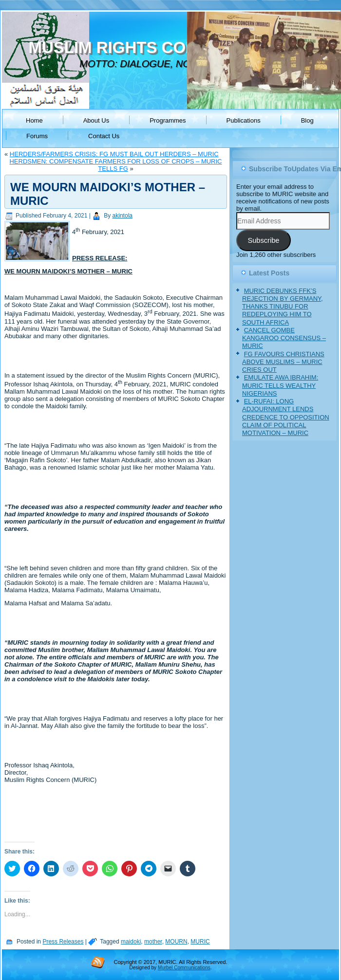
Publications (244, 120)
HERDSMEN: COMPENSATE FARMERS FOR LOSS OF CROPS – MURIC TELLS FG (115, 165)
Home (34, 120)
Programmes (168, 120)
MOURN (176, 942)
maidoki (131, 942)
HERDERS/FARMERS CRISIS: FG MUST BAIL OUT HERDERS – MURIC (114, 154)
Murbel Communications (184, 968)
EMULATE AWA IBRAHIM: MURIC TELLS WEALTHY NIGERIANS (280, 385)
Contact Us (104, 136)
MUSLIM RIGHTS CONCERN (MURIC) (169, 47)
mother (153, 942)
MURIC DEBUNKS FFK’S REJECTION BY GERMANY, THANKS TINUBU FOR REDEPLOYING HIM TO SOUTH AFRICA (283, 307)
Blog (307, 120)
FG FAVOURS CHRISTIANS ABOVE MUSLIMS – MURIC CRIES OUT (283, 362)
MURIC (200, 942)
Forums (37, 136)
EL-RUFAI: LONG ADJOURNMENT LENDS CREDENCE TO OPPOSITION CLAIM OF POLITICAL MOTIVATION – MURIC (286, 417)
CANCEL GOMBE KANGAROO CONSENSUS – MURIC (284, 338)
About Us (96, 120)
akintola (123, 216)
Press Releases (63, 942)
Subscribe (263, 240)
